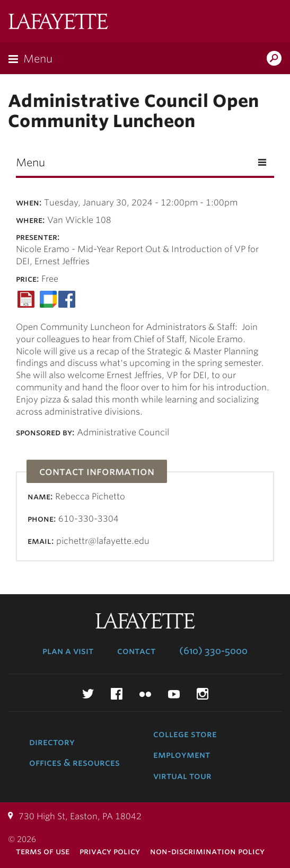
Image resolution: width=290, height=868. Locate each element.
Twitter (88, 694)
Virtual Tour (182, 776)
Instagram (203, 694)
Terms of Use (43, 851)
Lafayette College (58, 23)
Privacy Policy (110, 851)
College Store (185, 734)
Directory (52, 742)
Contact (136, 651)
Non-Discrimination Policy (207, 851)
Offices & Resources (74, 763)
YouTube (174, 694)
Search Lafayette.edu (274, 59)
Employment (182, 755)
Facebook (117, 694)
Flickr (145, 694)
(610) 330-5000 (213, 651)
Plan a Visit (68, 651)
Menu (38, 59)
